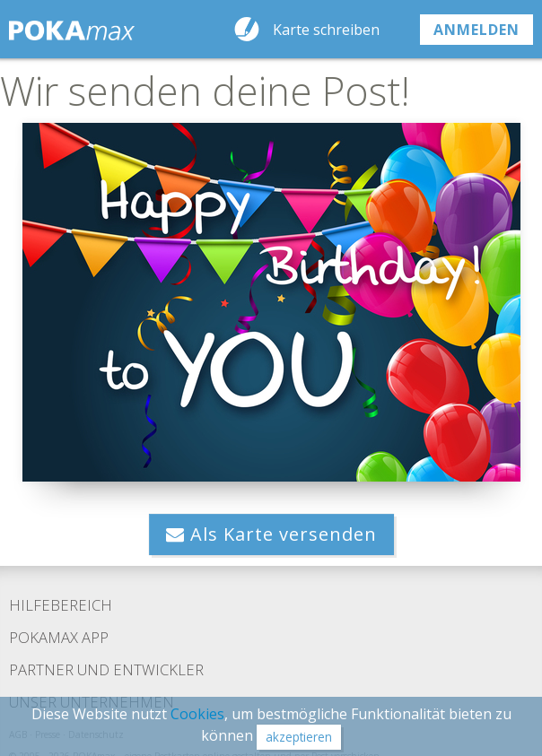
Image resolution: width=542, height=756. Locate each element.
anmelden (476, 30)
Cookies (197, 714)
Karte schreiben (326, 30)
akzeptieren (299, 737)
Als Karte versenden (271, 534)
